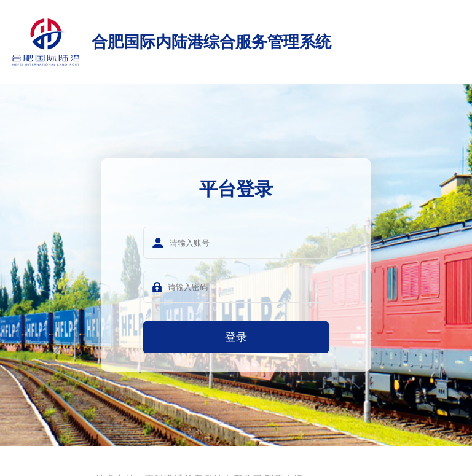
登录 (236, 337)
